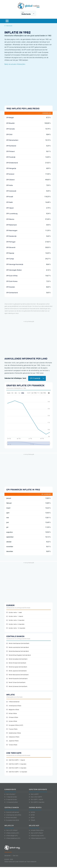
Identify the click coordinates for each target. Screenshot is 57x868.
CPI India (10, 185)
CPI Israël (10, 197)
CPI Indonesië (11, 191)
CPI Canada (11, 129)
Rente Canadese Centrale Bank (17, 659)
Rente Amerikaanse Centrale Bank (18, 643)
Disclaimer (8, 856)
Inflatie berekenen (13, 702)
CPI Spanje (10, 253)
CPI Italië (10, 202)
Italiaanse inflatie (13, 737)
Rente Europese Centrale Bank (17, 667)
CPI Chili (9, 134)
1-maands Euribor (11, 797)
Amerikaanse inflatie (14, 706)
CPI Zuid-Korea (12, 281)
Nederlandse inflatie (14, 733)
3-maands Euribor (11, 799)
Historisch (8, 26)
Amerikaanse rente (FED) (13, 815)
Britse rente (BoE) (11, 818)
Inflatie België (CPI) (11, 836)
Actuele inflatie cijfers (36, 830)
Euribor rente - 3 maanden (15, 620)
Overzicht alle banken (12, 812)
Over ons (15, 856)
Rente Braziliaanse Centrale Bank (18, 651)
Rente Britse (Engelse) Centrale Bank (19, 655)
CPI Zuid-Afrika (12, 276)
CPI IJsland (10, 180)
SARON (32, 812)
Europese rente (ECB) (12, 820)
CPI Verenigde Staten (14, 270)
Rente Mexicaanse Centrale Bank (17, 675)
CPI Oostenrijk (11, 236)
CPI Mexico (10, 219)
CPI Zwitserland (12, 293)
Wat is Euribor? (10, 794)
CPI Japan (10, 208)
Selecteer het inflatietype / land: (15, 378)
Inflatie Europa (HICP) (36, 836)
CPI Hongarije (11, 168)
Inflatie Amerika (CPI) (12, 833)
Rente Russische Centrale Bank (17, 679)
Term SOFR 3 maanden (37, 802)
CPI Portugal (11, 242)
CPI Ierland (10, 174)
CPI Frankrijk (11, 157)
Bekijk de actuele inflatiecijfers (15, 64)
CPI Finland (10, 151)
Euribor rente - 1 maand (15, 616)
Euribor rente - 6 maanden (15, 624)
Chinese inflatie (12, 717)
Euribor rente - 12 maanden (16, 628)
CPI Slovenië (11, 247)
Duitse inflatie (12, 721)
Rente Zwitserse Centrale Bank (17, 686)
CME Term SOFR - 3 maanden (16, 764)
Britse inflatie (12, 714)
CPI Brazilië (10, 123)
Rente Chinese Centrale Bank (16, 663)
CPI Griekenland (12, 163)
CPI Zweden (11, 287)
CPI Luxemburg (12, 214)
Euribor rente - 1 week (14, 613)
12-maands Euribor (11, 802)
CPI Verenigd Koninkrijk (15, 264)
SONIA (32, 818)
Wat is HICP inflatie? (36, 833)
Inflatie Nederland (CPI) (12, 838)
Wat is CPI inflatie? (11, 830)
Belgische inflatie (13, 710)
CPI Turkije (10, 259)
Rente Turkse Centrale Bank (16, 683)
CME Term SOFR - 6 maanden (16, 768)
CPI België (10, 118)
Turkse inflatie (12, 745)
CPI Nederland (12, 225)
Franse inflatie (12, 729)
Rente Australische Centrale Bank (18, 647)
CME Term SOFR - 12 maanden (17, 772)
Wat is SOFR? (34, 794)
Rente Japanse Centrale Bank (17, 671)
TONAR (32, 820)
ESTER (32, 815)
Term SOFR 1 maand (36, 799)
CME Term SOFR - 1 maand (16, 760)
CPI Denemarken (12, 140)
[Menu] (7, 21)
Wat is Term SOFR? (35, 797)
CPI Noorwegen (12, 230)
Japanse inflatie (12, 741)
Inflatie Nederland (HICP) (37, 838)
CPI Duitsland (11, 146)
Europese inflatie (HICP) (15, 725)
